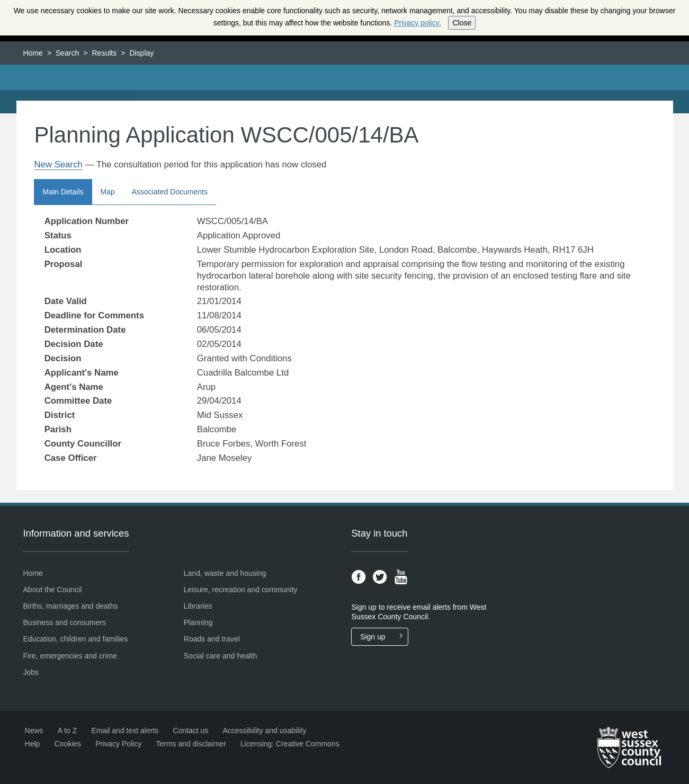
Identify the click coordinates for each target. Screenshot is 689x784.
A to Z (68, 730)
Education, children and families (76, 639)
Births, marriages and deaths (71, 606)
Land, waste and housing (225, 573)
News (34, 730)
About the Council (53, 590)
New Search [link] (58, 164)
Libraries (198, 606)
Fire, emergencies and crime (70, 656)
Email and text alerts (125, 730)
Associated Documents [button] (170, 192)
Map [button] (108, 192)
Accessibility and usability (264, 730)
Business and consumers (65, 622)
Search (67, 53)
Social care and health (221, 656)
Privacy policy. (417, 23)
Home (33, 53)
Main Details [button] (63, 192)
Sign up (384, 637)
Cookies (68, 744)
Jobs (31, 672)
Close (462, 23)
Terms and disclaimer (191, 744)
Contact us (190, 730)
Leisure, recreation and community (241, 590)
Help (33, 744)
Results (105, 53)
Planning (198, 622)
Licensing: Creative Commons (290, 744)
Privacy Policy (118, 744)
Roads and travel (212, 639)
